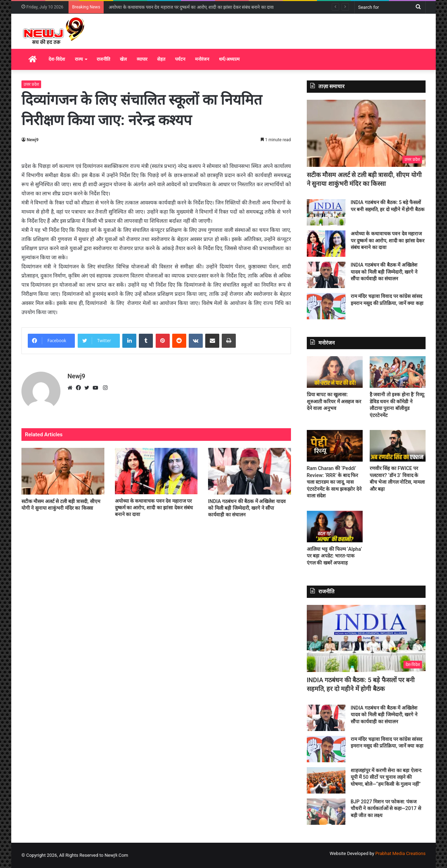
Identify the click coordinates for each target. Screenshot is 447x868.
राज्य (79, 59)
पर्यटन (180, 59)
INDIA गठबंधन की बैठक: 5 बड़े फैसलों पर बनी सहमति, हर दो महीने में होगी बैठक (180, 7)
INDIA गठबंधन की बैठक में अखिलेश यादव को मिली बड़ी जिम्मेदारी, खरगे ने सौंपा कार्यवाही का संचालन (247, 508)
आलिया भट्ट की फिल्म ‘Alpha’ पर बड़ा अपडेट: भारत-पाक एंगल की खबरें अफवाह (334, 556)
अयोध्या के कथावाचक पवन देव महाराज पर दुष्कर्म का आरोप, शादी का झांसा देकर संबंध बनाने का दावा (154, 508)
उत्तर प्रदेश (31, 84)
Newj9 (33, 140)
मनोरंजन (202, 59)
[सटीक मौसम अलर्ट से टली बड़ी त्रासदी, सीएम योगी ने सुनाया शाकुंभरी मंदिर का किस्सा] (63, 471)
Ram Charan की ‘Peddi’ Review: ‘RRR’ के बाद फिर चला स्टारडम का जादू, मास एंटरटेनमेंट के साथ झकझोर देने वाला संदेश (334, 482)
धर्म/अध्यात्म (229, 59)
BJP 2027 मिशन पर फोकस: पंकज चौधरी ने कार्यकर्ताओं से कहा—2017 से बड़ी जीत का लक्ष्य (386, 808)
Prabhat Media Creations (400, 853)
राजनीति (103, 59)
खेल (123, 59)
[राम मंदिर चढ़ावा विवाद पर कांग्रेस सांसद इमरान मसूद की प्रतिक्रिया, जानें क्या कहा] (326, 306)
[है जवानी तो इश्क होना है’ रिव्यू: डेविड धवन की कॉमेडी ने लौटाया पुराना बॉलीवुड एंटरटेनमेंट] (398, 372)
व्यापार (142, 59)
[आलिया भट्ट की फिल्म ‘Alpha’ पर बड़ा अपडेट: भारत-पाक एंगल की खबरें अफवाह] (335, 527)
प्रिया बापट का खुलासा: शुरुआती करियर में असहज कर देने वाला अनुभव (334, 401)
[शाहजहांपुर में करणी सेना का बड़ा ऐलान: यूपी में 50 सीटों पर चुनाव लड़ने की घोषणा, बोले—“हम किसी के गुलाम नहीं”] (326, 780)
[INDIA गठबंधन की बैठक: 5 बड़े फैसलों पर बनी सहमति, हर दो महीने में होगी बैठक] (326, 212)
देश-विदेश (57, 59)
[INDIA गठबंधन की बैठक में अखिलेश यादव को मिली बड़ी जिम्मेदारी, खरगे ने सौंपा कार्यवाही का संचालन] (250, 471)
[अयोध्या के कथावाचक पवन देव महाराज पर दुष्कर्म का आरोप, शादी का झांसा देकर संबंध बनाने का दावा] (156, 471)
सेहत (161, 59)
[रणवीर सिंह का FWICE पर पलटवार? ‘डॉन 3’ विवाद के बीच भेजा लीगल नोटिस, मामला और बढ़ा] (398, 446)
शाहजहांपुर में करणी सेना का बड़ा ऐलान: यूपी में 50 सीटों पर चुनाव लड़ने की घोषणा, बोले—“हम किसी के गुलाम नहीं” (387, 777)
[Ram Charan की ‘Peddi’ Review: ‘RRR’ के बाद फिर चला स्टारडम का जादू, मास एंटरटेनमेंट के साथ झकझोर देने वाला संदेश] (335, 446)
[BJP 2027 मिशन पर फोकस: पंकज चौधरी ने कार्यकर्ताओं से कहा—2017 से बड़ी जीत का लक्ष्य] (326, 812)
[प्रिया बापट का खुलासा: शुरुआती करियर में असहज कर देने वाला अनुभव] (335, 372)
